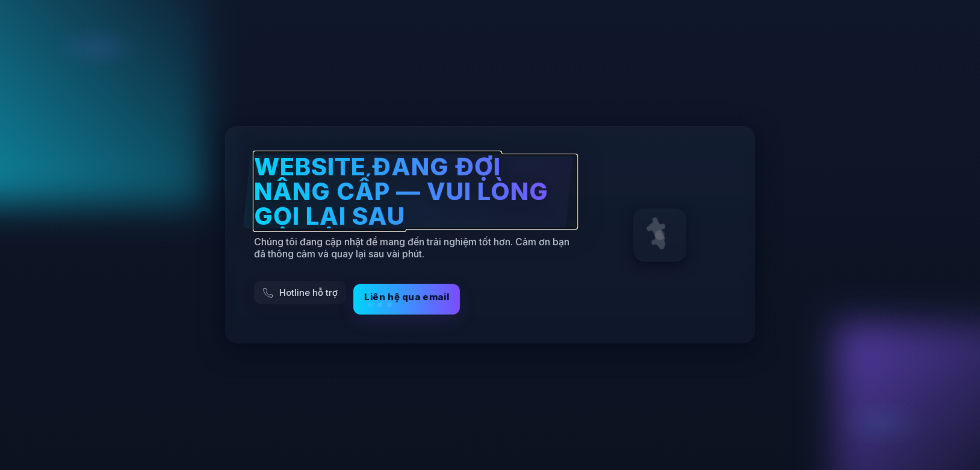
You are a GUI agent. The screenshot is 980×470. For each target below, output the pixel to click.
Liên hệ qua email (407, 300)
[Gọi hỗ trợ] (300, 293)
